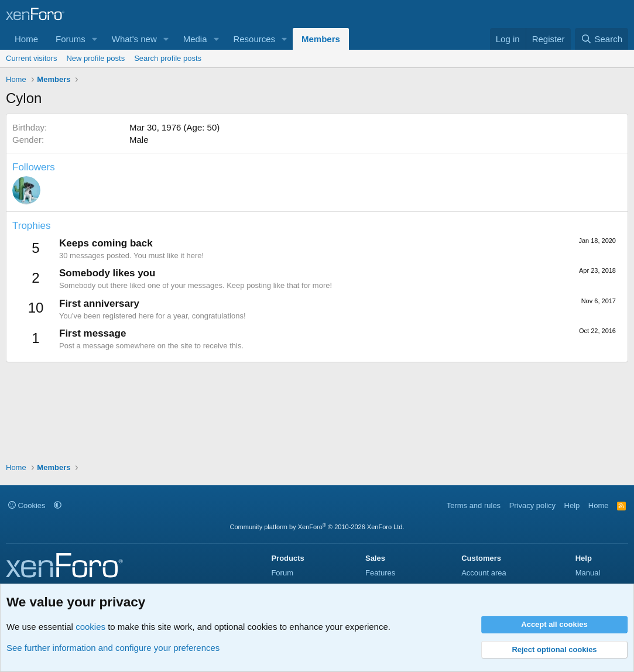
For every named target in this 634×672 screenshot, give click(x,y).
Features (380, 573)
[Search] (602, 39)
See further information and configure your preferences (113, 648)
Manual (588, 573)
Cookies (27, 505)
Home (26, 39)
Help (572, 505)
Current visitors (31, 58)
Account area (484, 573)
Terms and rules (474, 505)
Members (321, 39)
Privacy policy (532, 505)
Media (195, 39)
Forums (71, 39)
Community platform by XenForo (317, 527)
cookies (90, 627)
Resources (254, 39)
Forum (282, 573)
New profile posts (95, 58)
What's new (134, 39)
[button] (95, 39)
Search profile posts (168, 58)
